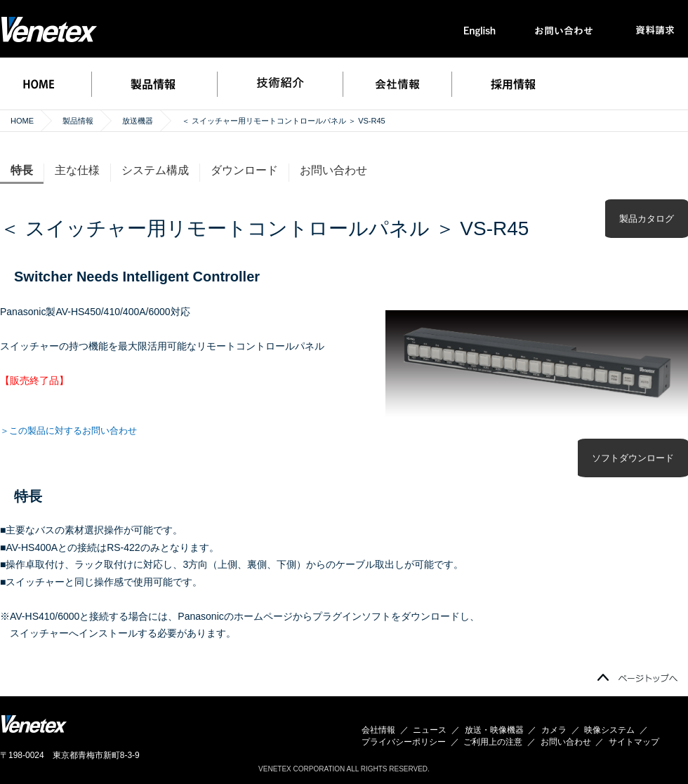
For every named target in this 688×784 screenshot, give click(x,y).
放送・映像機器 (494, 730)
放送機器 (138, 121)
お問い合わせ (333, 170)
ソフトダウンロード (633, 458)
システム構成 (155, 170)
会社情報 (378, 730)
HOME (22, 121)
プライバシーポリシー (404, 742)
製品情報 (78, 121)
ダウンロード (244, 170)
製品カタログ (647, 219)
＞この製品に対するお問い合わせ (68, 431)
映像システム (609, 730)
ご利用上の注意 (493, 742)
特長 (22, 170)
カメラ (554, 730)
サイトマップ (634, 742)
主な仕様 (77, 170)
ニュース (430, 730)
